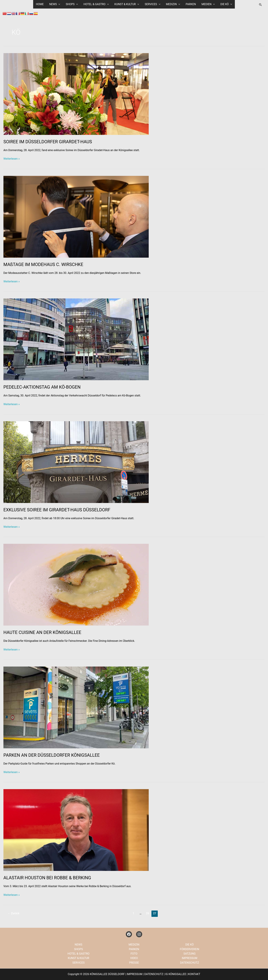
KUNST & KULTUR (127, 4)
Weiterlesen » (12, 159)
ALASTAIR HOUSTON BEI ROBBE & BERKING (47, 878)
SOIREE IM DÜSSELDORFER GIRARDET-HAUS (48, 142)
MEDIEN (208, 4)
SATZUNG (189, 954)
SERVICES (152, 4)
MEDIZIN (173, 4)
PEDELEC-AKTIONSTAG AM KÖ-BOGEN (42, 387)
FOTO (134, 954)
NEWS (55, 4)
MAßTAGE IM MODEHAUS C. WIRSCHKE (43, 264)
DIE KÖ (226, 4)
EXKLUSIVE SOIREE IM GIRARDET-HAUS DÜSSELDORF (57, 510)
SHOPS (72, 4)
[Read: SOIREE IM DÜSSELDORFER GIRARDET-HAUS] (76, 94)
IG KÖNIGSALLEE (176, 974)
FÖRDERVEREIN (189, 949)
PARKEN (191, 4)
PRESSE (134, 963)
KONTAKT (194, 974)
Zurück (14, 913)
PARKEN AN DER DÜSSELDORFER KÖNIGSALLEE (52, 755)
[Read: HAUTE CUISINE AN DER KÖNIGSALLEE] (76, 584)
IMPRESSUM (189, 958)
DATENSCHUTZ (189, 963)
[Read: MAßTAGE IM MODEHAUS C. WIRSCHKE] (76, 216)
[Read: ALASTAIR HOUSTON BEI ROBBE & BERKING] (76, 830)
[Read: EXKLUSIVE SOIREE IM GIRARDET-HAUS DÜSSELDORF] (76, 462)
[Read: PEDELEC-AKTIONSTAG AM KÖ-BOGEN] (76, 339)
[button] (59, 4)
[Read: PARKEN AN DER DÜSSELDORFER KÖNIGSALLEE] (76, 707)
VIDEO (134, 958)
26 (148, 913)
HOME (40, 4)
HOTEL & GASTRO (96, 4)
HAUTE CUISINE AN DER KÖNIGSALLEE (42, 632)
